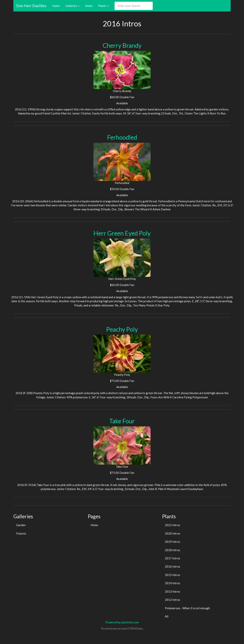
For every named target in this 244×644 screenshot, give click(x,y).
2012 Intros (173, 600)
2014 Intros (173, 583)
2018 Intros (173, 550)
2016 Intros (173, 566)
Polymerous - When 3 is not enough (187, 608)
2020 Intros (173, 533)
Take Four (122, 421)
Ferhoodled (122, 137)
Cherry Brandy (122, 45)
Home (56, 6)
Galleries (72, 6)
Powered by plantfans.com (122, 622)
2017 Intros (173, 558)
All (167, 616)
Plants (104, 6)
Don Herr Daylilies (31, 6)
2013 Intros (173, 591)
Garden (21, 525)
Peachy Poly (122, 329)
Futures (21, 533)
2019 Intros (173, 542)
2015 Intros (173, 575)
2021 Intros (173, 525)
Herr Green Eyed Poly (122, 233)
